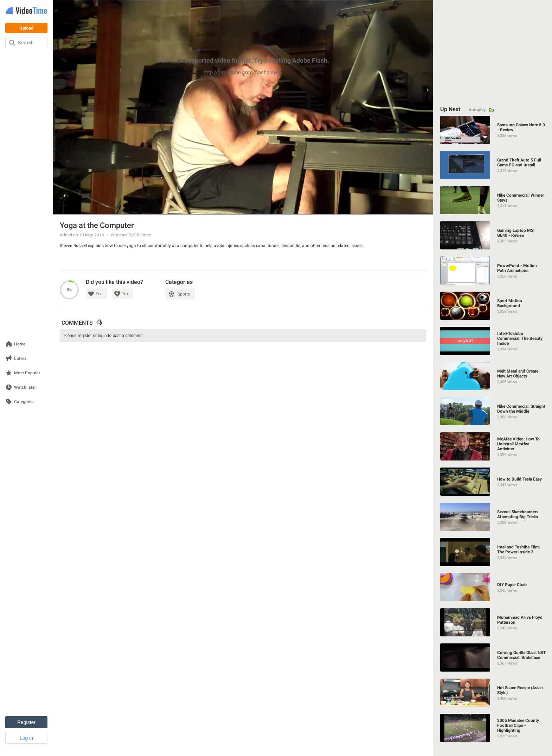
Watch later (25, 387)
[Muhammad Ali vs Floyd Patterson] (493, 622)
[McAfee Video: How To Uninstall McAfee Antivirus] (493, 446)
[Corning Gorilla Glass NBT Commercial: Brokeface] (493, 657)
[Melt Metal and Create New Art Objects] (493, 376)
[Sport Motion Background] (493, 306)
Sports (184, 294)
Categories (24, 402)
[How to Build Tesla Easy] (493, 482)
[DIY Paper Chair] (493, 587)
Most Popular (27, 373)
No (125, 294)
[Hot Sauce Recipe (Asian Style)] (493, 693)
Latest (20, 359)
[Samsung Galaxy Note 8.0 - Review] (493, 130)
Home (20, 344)
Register (26, 722)
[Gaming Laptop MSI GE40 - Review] (493, 235)
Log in (26, 738)
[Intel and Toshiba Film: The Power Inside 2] (493, 552)
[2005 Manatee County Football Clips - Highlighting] (493, 728)
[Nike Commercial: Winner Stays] (493, 200)
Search (26, 43)
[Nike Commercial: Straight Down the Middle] (493, 411)
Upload (26, 28)
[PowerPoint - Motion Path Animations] (493, 271)
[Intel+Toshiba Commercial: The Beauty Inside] (493, 341)
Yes (99, 294)
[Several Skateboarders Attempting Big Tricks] (493, 517)
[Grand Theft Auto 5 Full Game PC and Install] (493, 165)
